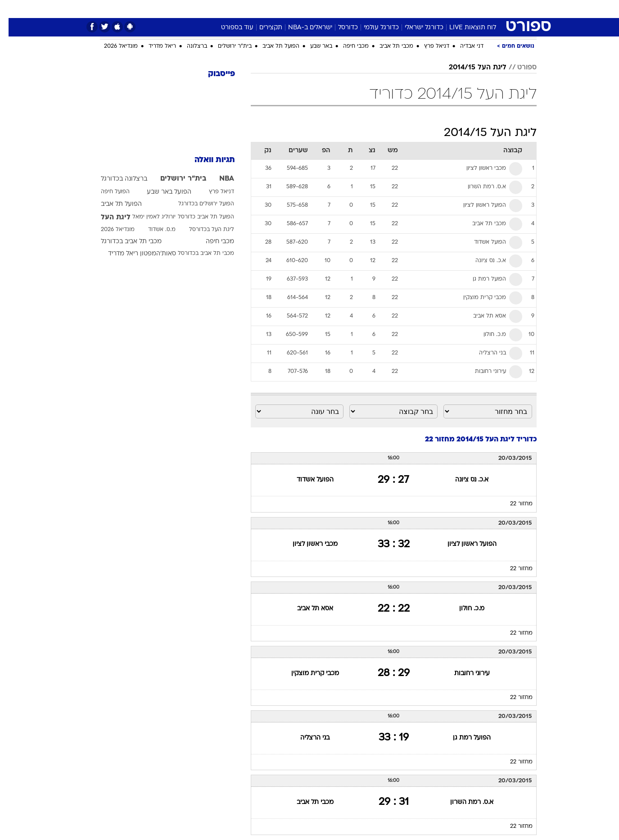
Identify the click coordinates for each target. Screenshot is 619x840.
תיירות (274, 9)
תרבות (409, 9)
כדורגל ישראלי (416, 28)
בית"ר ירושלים (226, 46)
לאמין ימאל (138, 217)
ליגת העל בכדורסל (203, 230)
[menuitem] (464, 9)
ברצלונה (188, 46)
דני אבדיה (463, 46)
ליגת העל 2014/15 (469, 68)
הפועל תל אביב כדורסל (197, 217)
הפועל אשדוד (307, 480)
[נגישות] (12, 9)
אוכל (332, 9)
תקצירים (262, 28)
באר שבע (313, 46)
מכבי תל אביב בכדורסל (197, 254)
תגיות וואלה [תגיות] (206, 160)
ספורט (439, 9)
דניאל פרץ (428, 46)
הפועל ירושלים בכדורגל (198, 204)
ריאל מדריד (154, 46)
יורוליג (160, 217)
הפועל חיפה (107, 192)
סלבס (381, 9)
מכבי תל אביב (388, 46)
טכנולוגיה (240, 9)
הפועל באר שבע (160, 192)
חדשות (469, 9)
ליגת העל (107, 218)
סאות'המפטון (149, 254)
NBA (218, 179)
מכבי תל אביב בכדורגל (123, 242)
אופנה (207, 9)
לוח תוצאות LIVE (464, 28)
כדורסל (339, 28)
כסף (356, 9)
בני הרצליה (306, 738)
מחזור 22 (513, 504)
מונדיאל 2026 (112, 46)
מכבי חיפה (347, 46)
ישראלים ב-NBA (302, 28)
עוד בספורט (229, 28)
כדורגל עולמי (373, 28)
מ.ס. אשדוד (153, 230)
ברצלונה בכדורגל (115, 179)
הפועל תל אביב (272, 46)
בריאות (304, 9)
